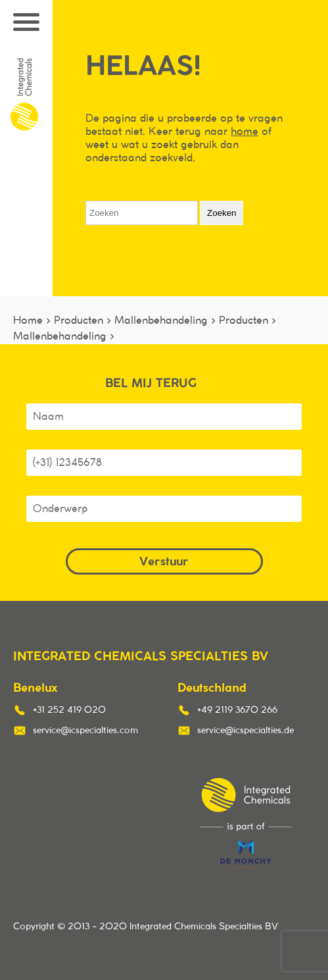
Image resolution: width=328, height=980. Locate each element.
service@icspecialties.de (246, 731)
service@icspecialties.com (85, 731)
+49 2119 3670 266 (237, 710)
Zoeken (222, 213)
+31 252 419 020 (69, 710)
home (245, 132)
